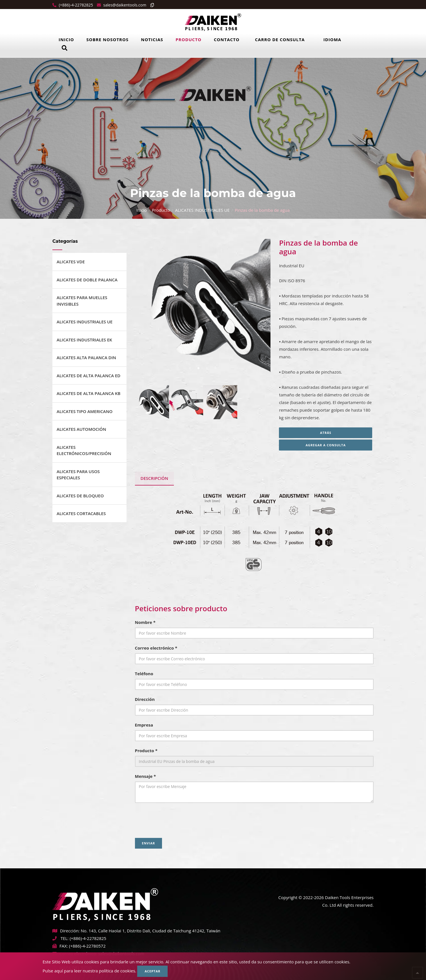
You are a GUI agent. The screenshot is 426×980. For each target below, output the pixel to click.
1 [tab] (190, 368)
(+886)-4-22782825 (75, 5)
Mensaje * (146, 776)
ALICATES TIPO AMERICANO (85, 411)
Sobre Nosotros (108, 39)
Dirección (145, 699)
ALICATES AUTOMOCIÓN (81, 429)
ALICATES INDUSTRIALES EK (84, 340)
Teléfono (144, 674)
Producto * (146, 751)
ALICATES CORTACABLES (81, 513)
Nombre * (145, 622)
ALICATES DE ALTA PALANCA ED (88, 376)
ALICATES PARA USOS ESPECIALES (78, 475)
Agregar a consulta (326, 445)
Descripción (154, 478)
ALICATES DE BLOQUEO (80, 496)
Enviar (149, 843)
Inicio (66, 39)
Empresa (144, 725)
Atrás (326, 433)
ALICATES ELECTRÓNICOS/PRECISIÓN (84, 450)
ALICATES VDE (71, 262)
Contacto (227, 39)
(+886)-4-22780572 (87, 946)
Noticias (152, 39)
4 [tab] (215, 368)
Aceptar (152, 971)
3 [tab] (207, 368)
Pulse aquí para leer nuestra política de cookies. (89, 971)
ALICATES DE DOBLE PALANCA (87, 280)
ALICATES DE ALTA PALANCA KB (88, 393)
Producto (188, 39)
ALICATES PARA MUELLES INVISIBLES (82, 301)
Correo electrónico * (156, 648)
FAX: (60, 946)
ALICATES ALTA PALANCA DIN (86, 357)
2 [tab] (198, 368)
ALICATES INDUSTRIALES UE (202, 210)
